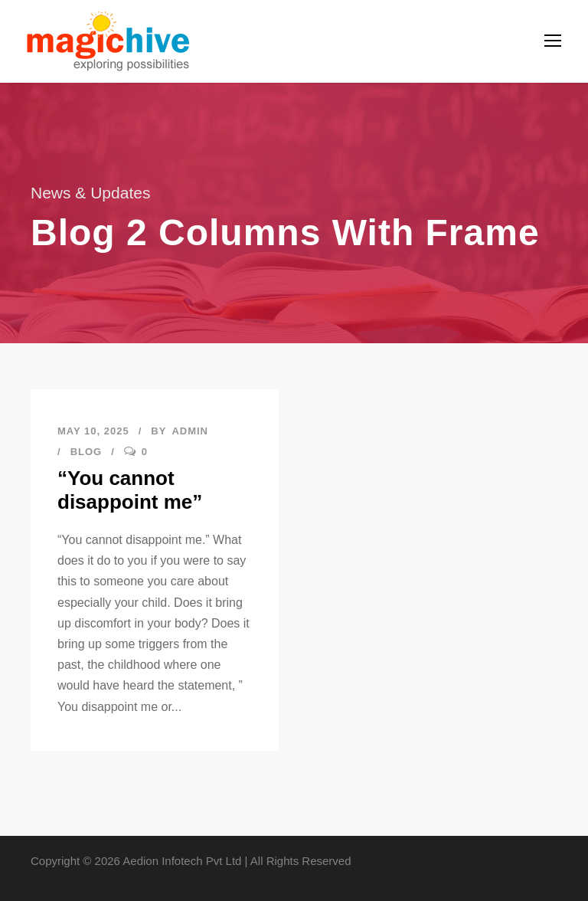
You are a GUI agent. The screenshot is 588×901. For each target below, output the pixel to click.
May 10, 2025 (93, 431)
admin (190, 431)
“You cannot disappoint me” (130, 490)
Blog (87, 452)
